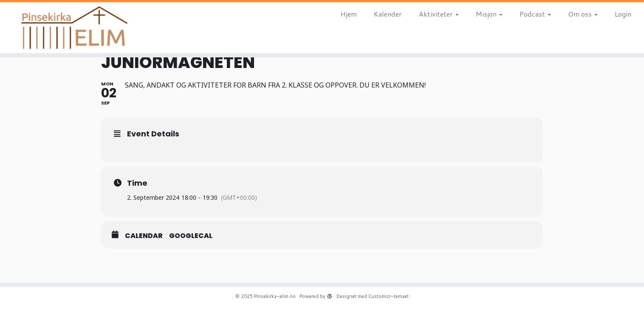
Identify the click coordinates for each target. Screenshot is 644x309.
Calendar (144, 236)
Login (623, 14)
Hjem (349, 14)
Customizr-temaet (388, 296)
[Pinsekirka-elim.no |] (74, 28)
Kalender (388, 14)
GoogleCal (191, 236)
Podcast (535, 14)
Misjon (489, 14)
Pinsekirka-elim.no (275, 296)
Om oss (583, 14)
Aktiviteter (439, 14)
